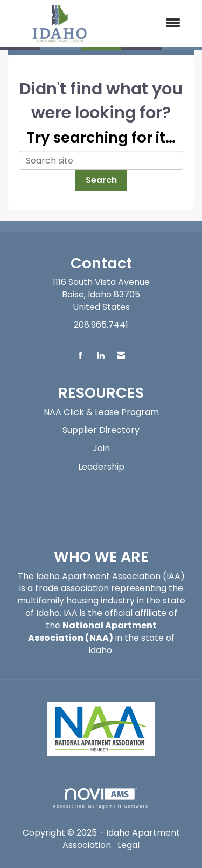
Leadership (101, 467)
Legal (128, 845)
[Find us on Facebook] (81, 356)
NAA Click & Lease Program (101, 412)
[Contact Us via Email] (121, 356)
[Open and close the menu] (151, 23)
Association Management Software (101, 798)
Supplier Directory (101, 430)
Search (101, 180)
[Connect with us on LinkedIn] (100, 356)
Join (101, 448)
